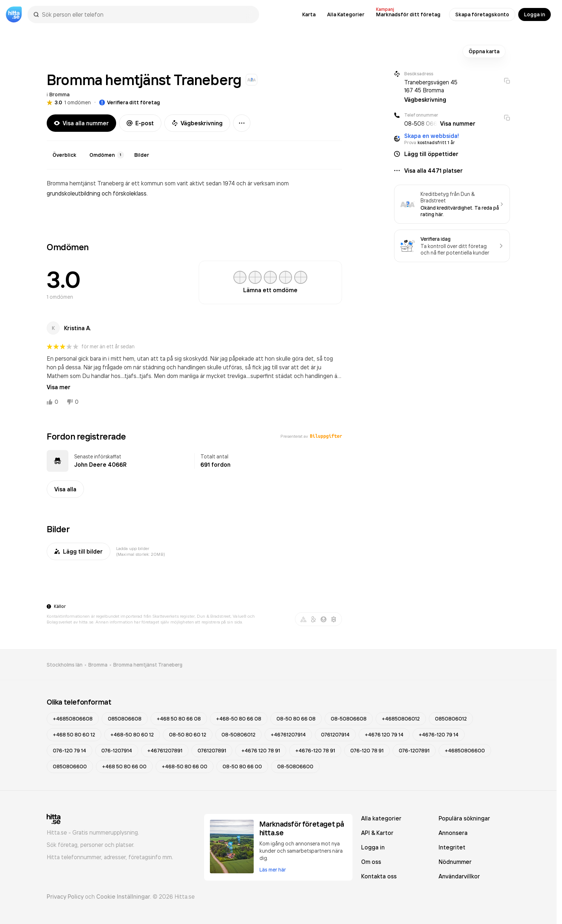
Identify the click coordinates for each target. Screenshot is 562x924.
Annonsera (453, 833)
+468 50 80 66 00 (124, 766)
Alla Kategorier (346, 14)
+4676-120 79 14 (439, 735)
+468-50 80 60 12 (132, 735)
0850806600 (70, 766)
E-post (140, 123)
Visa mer (59, 387)
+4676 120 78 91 (261, 751)
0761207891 (212, 751)
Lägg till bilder (79, 551)
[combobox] (147, 14)
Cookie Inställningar (123, 896)
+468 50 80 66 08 (179, 719)
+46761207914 (288, 735)
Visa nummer (458, 123)
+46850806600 (465, 751)
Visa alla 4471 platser (434, 171)
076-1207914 (117, 751)
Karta (309, 14)
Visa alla (65, 489)
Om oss (371, 862)
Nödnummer (455, 862)
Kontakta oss (379, 876)
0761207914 (335, 735)
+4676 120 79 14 (384, 735)
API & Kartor (377, 833)
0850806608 (125, 719)
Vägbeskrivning (197, 123)
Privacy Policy (65, 896)
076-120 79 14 (69, 751)
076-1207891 (414, 751)
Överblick (64, 155)
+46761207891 (165, 751)
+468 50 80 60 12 (74, 735)
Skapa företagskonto (482, 14)
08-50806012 (238, 735)
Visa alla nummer (81, 123)
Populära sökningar (464, 818)
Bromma (59, 94)
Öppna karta (484, 51)
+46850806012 (401, 719)
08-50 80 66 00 (242, 766)
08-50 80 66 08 (296, 719)
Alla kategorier (381, 818)
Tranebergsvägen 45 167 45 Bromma (431, 86)
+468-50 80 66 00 (185, 766)
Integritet (452, 847)
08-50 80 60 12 (188, 735)
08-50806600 (295, 766)
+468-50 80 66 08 (239, 719)
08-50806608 (349, 719)
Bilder (142, 155)
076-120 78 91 (367, 751)
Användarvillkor (459, 876)
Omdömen (107, 155)
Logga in (534, 14)
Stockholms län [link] (65, 665)
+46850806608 (73, 719)
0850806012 (451, 719)
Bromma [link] (98, 665)
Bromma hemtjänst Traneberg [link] (148, 665)
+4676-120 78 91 (315, 751)
